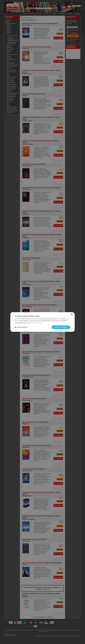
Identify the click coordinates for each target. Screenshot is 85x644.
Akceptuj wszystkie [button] (61, 327)
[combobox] (72, 314)
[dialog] (42, 322)
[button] (21, 327)
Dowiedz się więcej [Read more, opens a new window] (36, 323)
